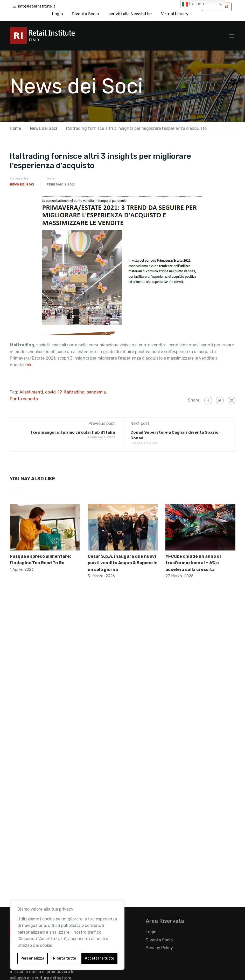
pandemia (96, 392)
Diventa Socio (85, 14)
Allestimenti (31, 392)
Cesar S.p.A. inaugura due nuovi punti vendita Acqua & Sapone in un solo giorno (123, 563)
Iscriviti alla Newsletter (130, 14)
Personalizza (32, 958)
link (27, 365)
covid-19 (53, 392)
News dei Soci (22, 184)
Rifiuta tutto (65, 958)
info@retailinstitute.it (37, 6)
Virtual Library (175, 14)
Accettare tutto (100, 958)
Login (58, 14)
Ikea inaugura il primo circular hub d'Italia (73, 432)
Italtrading (74, 392)
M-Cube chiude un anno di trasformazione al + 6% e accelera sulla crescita (193, 563)
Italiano (193, 4)
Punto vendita (24, 399)
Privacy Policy (159, 948)
